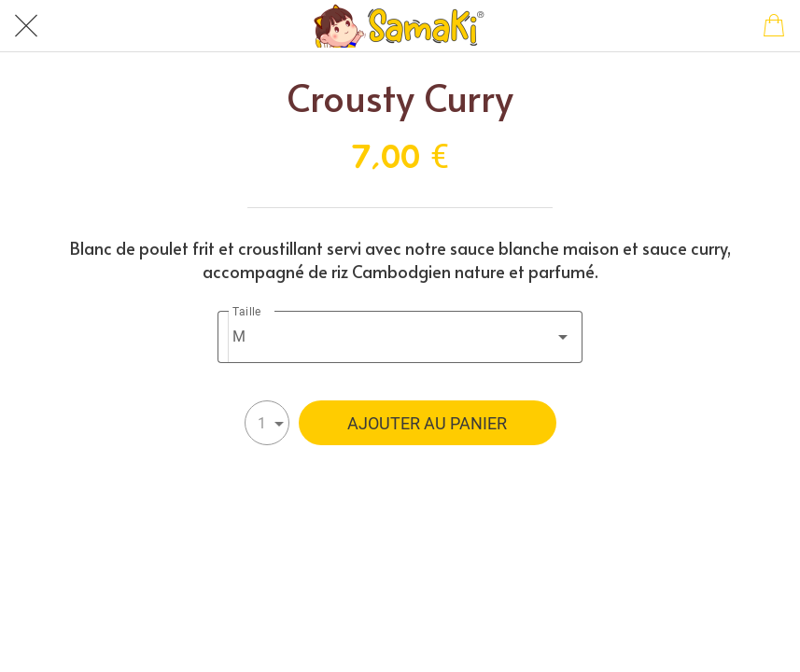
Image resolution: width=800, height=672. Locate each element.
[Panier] (774, 26)
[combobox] (400, 337)
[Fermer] (26, 26)
